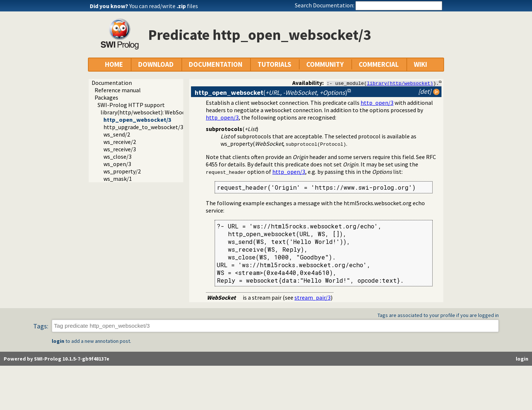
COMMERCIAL (379, 64)
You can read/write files (164, 6)
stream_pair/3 (313, 297)
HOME (114, 64)
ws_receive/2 (120, 142)
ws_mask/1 (118, 179)
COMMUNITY (325, 64)
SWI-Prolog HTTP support (131, 105)
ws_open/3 (117, 164)
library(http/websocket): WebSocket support (158, 112)
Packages (106, 97)
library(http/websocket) (400, 83)
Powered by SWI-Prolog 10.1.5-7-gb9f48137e (57, 359)
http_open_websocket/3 (137, 120)
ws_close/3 (117, 156)
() (271, 92)
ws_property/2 (122, 171)
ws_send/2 (117, 134)
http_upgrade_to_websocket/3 (143, 127)
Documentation (112, 83)
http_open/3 (377, 103)
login (58, 341)
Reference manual (118, 90)
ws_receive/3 (120, 149)
